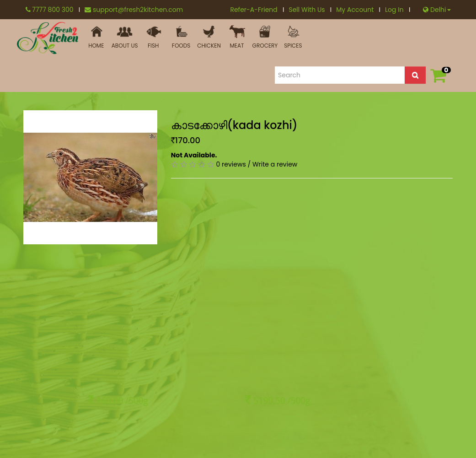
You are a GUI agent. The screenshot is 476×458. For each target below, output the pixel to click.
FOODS (181, 37)
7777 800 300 (53, 10)
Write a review (275, 164)
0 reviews (231, 164)
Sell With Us (310, 10)
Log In (398, 10)
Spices (293, 37)
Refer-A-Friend (257, 10)
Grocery (265, 37)
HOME (96, 37)
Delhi (437, 10)
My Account (358, 10)
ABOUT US (125, 37)
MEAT (237, 37)
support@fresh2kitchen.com (134, 10)
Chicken (209, 37)
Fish (153, 37)
